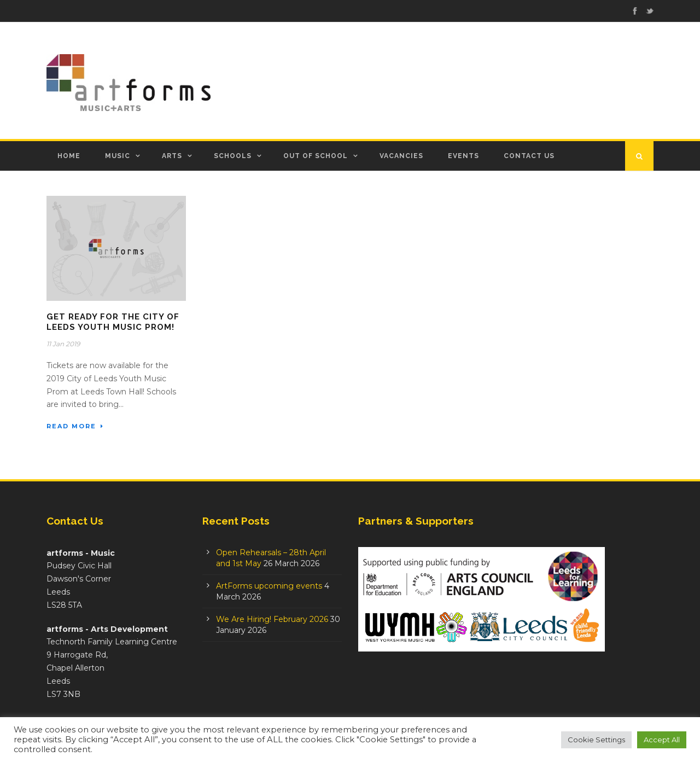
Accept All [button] (662, 740)
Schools (233, 156)
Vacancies (401, 156)
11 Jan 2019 (63, 344)
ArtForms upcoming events (269, 586)
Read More (75, 426)
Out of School (316, 156)
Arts (172, 156)
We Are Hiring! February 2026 (272, 619)
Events (463, 156)
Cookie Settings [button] (596, 740)
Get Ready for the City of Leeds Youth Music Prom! (113, 322)
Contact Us (529, 156)
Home (69, 156)
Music (118, 156)
